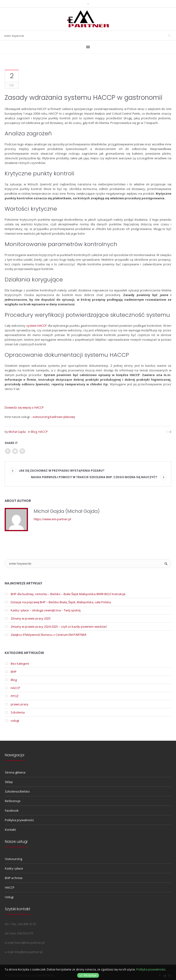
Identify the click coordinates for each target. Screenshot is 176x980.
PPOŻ (15, 696)
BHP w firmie (14, 878)
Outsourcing (14, 859)
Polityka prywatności (19, 820)
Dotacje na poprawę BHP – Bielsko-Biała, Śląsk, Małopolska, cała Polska (61, 602)
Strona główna (15, 772)
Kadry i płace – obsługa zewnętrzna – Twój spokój (46, 610)
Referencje (13, 801)
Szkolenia (18, 712)
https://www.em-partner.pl (52, 519)
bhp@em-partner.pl (29, 952)
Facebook (12, 810)
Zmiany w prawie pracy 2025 (31, 618)
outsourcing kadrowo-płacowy (54, 417)
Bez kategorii (20, 663)
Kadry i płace (14, 868)
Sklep (9, 782)
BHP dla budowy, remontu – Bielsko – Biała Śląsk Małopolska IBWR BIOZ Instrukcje (68, 594)
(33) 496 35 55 (27, 924)
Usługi (9, 897)
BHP (14, 672)
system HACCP (37, 326)
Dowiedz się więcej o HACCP (24, 407)
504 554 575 (25, 933)
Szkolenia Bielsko (17, 791)
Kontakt (10, 830)
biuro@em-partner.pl (30, 943)
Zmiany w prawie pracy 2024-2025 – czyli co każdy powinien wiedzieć (59, 627)
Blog (34, 432)
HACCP (43, 432)
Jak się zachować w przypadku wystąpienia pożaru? (62, 471)
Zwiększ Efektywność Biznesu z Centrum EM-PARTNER (49, 635)
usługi (15, 720)
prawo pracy (20, 704)
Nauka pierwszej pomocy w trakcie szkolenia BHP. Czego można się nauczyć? (94, 477)
